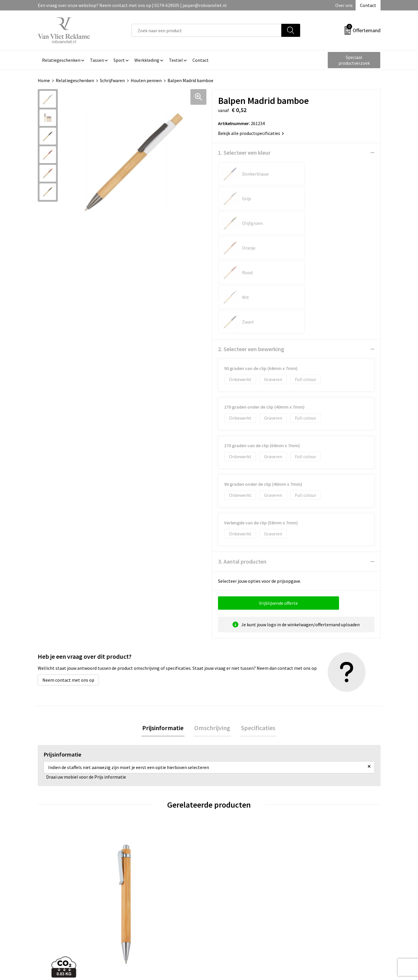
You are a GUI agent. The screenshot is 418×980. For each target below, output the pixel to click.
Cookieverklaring (318, 891)
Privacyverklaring (318, 900)
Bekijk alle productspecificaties (251, 133)
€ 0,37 (229, 829)
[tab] (165, 630)
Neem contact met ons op (68, 581)
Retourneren (229, 891)
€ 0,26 (315, 820)
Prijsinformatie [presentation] (165, 630)
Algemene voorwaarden (325, 882)
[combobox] (207, 30)
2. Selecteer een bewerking (251, 250)
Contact (368, 5)
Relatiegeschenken (75, 80)
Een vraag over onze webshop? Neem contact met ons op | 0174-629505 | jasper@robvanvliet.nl (132, 5)
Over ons (344, 5)
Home (44, 80)
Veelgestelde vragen (151, 891)
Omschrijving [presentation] (212, 630)
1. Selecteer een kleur (244, 152)
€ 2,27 (143, 820)
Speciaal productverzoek (354, 60)
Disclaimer (312, 909)
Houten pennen (146, 80)
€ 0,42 (58, 820)
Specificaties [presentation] (256, 630)
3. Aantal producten (242, 463)
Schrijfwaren (112, 80)
